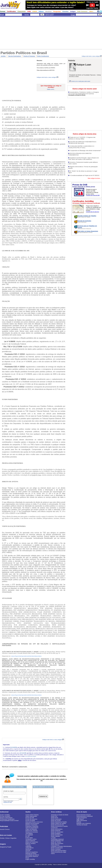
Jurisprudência (29, 848)
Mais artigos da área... (94, 178)
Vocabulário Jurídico (31, 839)
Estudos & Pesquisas (29, 56)
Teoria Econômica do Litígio (58, 852)
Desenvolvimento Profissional (85, 816)
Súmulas (28, 851)
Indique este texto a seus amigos (92, 56)
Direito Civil (54, 816)
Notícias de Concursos (32, 832)
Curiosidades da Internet (32, 855)
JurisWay (3, 56)
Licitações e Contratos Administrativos (61, 846)
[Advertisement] (51, 33)
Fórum (27, 858)
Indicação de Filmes (31, 854)
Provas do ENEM (30, 821)
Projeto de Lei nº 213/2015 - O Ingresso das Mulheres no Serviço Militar (82, 138)
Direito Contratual (56, 849)
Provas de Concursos (31, 819)
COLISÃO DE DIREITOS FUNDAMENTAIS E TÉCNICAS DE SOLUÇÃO (82, 142)
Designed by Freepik (6, 847)
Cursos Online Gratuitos (32, 815)
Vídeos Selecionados (31, 816)
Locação (53, 838)
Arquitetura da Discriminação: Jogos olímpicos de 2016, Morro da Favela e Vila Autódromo (83, 159)
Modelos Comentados (31, 825)
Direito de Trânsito (56, 842)
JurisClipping (29, 833)
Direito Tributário (55, 836)
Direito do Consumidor (57, 832)
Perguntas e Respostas (32, 826)
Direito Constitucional (43, 56)
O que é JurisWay (5, 815)
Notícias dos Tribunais (32, 831)
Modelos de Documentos (32, 823)
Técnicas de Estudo (82, 825)
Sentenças (28, 849)
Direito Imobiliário (56, 833)
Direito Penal (55, 818)
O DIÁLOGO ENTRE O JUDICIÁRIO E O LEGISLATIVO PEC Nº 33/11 (81, 147)
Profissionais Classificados (7, 819)
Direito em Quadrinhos (32, 852)
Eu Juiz (27, 836)
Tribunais (28, 845)
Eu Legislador (29, 835)
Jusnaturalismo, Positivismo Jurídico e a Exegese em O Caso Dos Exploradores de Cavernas (84, 93)
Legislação (28, 846)
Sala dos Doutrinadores (15, 56)
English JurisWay (30, 859)
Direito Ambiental (56, 831)
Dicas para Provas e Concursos (34, 822)
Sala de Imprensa (30, 841)
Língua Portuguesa (82, 818)
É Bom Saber (29, 838)
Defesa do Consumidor (32, 842)
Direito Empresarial (56, 819)
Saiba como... (51, 89)
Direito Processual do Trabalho (59, 826)
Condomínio (54, 828)
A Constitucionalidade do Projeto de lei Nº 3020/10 (84, 175)
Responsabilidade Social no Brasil (9, 821)
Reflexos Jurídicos (30, 844)
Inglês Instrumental (82, 821)
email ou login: (9, 791)
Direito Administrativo (57, 829)
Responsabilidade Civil (57, 841)
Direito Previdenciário (57, 835)
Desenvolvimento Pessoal (84, 815)
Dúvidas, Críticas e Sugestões (8, 838)
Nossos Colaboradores (6, 818)
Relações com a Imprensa (84, 823)
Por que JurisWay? (5, 816)
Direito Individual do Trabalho (59, 822)
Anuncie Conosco (5, 829)
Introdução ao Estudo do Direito (60, 815)
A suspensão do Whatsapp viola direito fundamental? (85, 151)
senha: (6, 797)
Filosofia (79, 822)
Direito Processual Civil (57, 825)
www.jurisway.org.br (30, 756)
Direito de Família (56, 821)
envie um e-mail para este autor (81, 81)
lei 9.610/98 (14, 747)
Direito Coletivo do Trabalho (59, 823)
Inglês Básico (80, 819)
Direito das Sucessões (57, 844)
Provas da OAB (30, 818)
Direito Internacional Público (59, 851)
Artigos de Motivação (31, 829)
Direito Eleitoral (55, 845)
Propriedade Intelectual (57, 839)
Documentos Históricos (32, 856)
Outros (53, 854)
